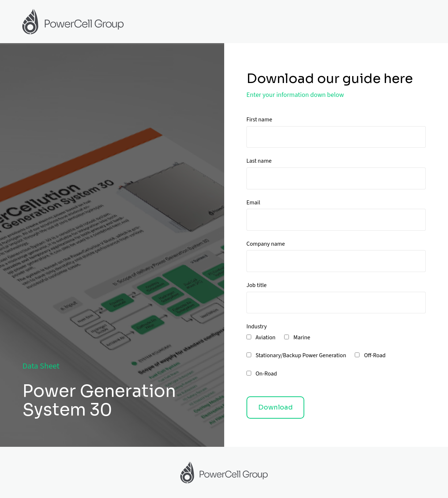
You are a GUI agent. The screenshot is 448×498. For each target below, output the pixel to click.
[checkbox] (336, 360)
